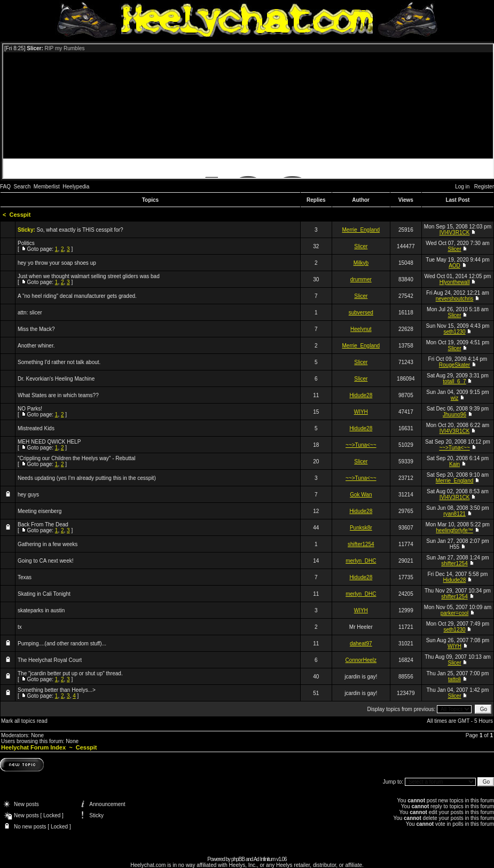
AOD (454, 266)
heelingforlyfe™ (454, 530)
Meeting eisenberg (40, 511)
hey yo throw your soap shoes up (57, 263)
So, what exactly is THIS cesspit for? (80, 230)
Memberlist (47, 187)
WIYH (361, 412)
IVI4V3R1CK (455, 232)
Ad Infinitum (265, 859)
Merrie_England (361, 230)
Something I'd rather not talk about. (59, 362)
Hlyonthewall (455, 282)
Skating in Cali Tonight (44, 594)
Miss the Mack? (36, 329)
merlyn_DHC (361, 561)
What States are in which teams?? (58, 395)
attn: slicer (30, 313)
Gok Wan (361, 495)
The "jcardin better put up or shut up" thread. (70, 673)
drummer (361, 279)
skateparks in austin (41, 610)
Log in (462, 187)
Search (22, 187)
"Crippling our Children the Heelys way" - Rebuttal (77, 458)
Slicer (361, 246)
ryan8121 (454, 514)
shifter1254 (361, 544)
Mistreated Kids (36, 428)
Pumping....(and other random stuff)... (62, 644)
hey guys (28, 495)
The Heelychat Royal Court (50, 660)
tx (20, 627)
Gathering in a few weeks (48, 544)
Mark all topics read (24, 721)
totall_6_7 (454, 381)
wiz (454, 398)
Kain (454, 464)
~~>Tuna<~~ (361, 445)
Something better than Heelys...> (57, 690)
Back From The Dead (43, 524)
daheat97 (361, 644)
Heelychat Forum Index (33, 747)
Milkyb (361, 263)
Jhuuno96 (454, 415)
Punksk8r (361, 528)
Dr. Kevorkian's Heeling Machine (56, 379)
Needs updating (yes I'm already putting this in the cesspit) (87, 478)
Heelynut (361, 329)
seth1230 (454, 332)
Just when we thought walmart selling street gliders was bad (89, 276)
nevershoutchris (455, 299)
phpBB (238, 859)
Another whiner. (36, 346)
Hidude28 (361, 395)
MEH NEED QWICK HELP (49, 442)
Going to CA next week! (46, 561)
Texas (25, 577)
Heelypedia (76, 187)
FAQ (5, 187)
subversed (361, 313)
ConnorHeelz (361, 660)
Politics (26, 243)
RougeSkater (454, 365)
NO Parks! (30, 409)
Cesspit (20, 215)
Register (484, 187)
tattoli (454, 679)
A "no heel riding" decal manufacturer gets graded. (77, 296)
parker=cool (455, 613)
